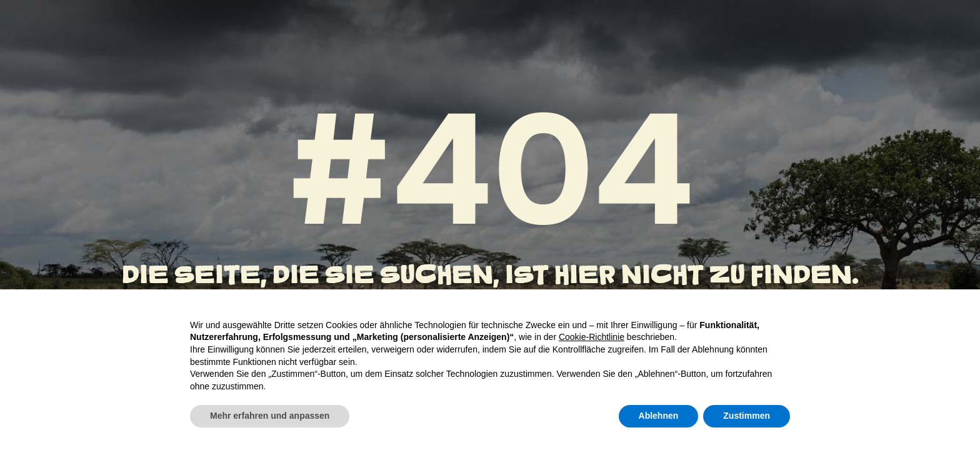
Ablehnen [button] (659, 416)
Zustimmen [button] (747, 416)
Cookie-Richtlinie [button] (592, 337)
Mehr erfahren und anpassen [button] (270, 416)
